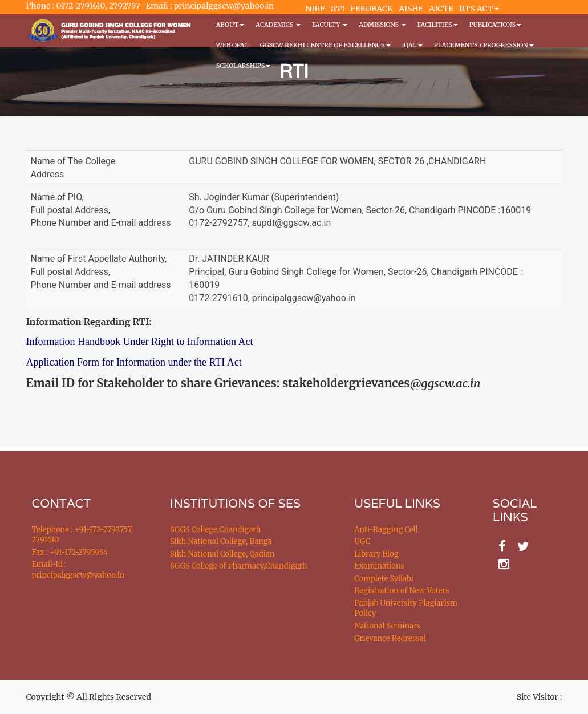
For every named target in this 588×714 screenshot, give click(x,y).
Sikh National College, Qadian (222, 554)
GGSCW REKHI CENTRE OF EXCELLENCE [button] (325, 45)
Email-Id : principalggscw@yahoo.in (78, 570)
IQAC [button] (412, 45)
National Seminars (387, 626)
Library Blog (376, 554)
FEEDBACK (372, 9)
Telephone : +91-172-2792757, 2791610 (82, 535)
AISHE (411, 9)
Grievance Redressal (390, 638)
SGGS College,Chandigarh (215, 530)
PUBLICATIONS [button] (495, 25)
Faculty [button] (330, 25)
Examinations (379, 566)
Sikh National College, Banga (221, 541)
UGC (362, 541)
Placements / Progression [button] (484, 45)
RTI (338, 9)
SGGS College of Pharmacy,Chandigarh (239, 566)
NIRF (315, 9)
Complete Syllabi (384, 579)
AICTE (441, 9)
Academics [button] (278, 25)
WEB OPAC (232, 45)
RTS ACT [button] (479, 9)
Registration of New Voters (402, 591)
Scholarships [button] (244, 66)
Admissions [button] (382, 25)
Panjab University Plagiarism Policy (406, 608)
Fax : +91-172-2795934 (70, 552)
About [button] (230, 25)
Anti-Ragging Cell (386, 530)
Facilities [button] (438, 25)
